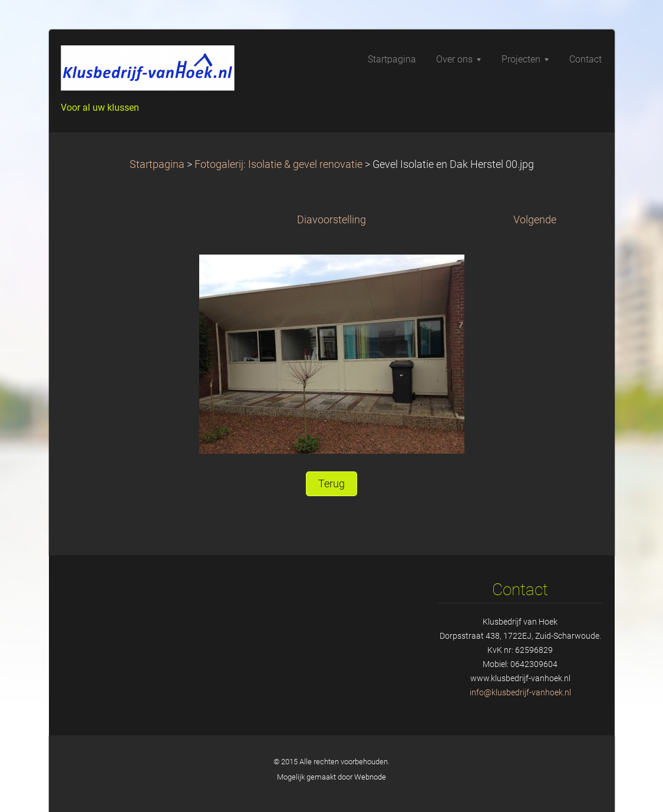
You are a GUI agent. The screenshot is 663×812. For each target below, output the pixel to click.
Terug (331, 484)
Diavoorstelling (331, 220)
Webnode (370, 777)
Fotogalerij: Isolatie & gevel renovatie (278, 164)
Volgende (535, 220)
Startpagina (157, 164)
